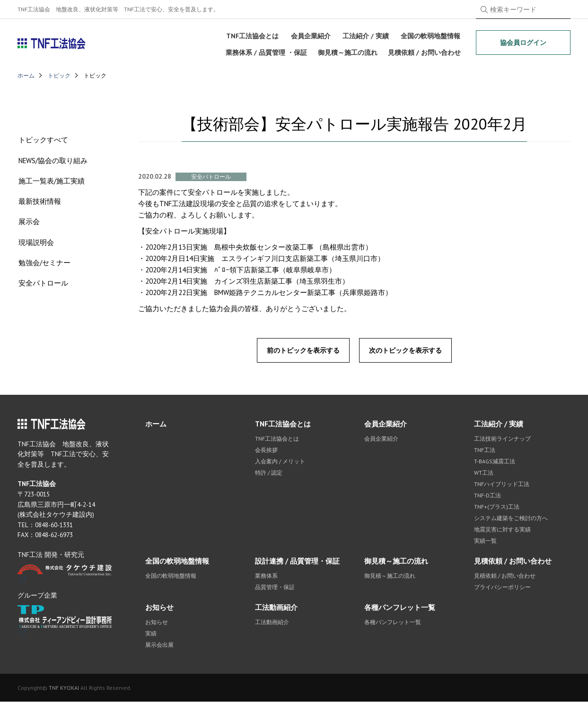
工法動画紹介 (276, 610)
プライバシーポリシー (502, 589)
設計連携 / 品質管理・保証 (297, 563)
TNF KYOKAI (64, 690)
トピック (59, 75)
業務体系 (266, 578)
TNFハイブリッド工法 (502, 486)
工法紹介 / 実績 (365, 35)
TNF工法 (485, 452)
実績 (151, 636)
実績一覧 (485, 543)
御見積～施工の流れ (347, 51)
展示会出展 (159, 647)
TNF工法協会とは (252, 35)
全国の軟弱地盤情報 (430, 35)
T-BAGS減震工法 (495, 464)
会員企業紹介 (310, 35)
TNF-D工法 (487, 498)
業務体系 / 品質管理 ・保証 (266, 51)
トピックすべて (42, 142)
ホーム (26, 75)
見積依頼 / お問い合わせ (425, 51)
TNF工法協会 (52, 43)
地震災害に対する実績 (502, 532)
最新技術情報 (39, 204)
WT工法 (484, 475)
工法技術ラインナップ (502, 441)
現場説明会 (35, 246)
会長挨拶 (266, 452)
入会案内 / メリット (280, 464)
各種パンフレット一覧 (400, 610)
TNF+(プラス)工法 (497, 509)
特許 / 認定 (269, 475)
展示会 (28, 225)
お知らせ (159, 610)
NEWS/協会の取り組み (52, 163)
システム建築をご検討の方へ (511, 520)
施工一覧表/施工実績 (51, 184)
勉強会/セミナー (44, 267)
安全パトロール (42, 288)
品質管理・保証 (275, 589)
